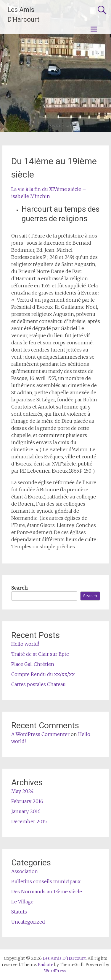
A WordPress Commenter (40, 734)
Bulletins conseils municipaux (46, 881)
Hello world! (25, 644)
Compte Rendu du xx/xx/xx (43, 674)
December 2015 (29, 821)
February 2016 (27, 801)
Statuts (19, 912)
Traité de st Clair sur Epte (40, 654)
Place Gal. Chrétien (33, 664)
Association (25, 871)
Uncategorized (28, 922)
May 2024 (22, 791)
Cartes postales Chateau (38, 684)
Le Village (22, 902)
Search (19, 588)
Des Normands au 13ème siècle (47, 892)
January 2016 (26, 811)
